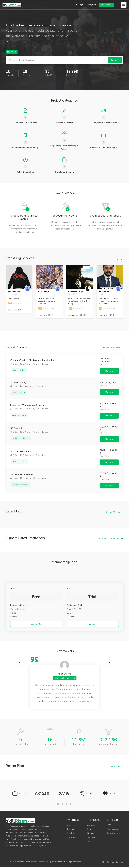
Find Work (12, 52)
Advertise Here (114, 833)
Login (79, 5)
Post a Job (71, 837)
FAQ (109, 825)
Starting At (14, 310)
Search (115, 60)
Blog (89, 829)
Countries (91, 825)
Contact (90, 842)
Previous (117, 260)
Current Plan (36, 624)
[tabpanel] (19, 793)
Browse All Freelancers (109, 538)
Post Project (107, 5)
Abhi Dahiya (44, 292)
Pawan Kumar (105, 292)
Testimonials (112, 829)
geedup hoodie (15, 292)
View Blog (115, 766)
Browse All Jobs (113, 512)
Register (92, 5)
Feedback (91, 837)
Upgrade (93, 624)
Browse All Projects (111, 348)
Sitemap (90, 833)
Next (122, 260)
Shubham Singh (76, 292)
